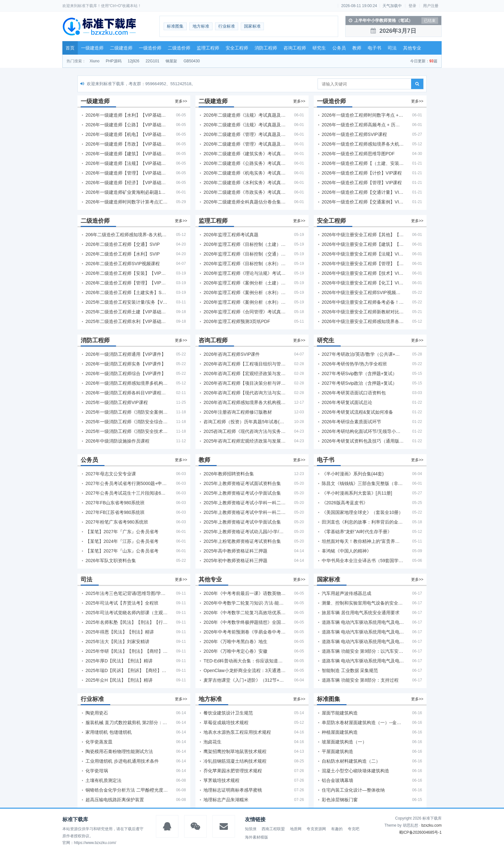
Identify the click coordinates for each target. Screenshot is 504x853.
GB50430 (192, 61)
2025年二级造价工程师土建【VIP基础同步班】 (127, 312)
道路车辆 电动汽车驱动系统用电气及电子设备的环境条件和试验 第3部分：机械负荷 (363, 622)
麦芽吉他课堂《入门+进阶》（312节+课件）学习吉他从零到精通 (245, 680)
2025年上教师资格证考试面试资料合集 (242, 483)
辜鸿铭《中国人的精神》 (346, 551)
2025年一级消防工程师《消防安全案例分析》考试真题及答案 (127, 412)
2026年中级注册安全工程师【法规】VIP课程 (363, 254)
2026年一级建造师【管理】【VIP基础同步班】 (127, 173)
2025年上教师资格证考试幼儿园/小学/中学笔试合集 (245, 532)
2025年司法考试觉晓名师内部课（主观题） (127, 613)
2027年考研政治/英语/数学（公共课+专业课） (363, 354)
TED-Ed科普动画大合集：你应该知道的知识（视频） (245, 661)
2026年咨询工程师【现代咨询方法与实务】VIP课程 (245, 393)
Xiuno (95, 61)
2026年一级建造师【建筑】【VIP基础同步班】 (127, 154)
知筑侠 (251, 829)
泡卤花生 (212, 742)
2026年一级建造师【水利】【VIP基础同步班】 (127, 115)
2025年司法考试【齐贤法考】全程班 (122, 603)
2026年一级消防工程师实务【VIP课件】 (126, 364)
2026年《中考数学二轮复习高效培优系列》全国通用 (245, 613)
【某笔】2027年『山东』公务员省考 (122, 551)
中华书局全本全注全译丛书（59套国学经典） (363, 561)
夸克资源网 (316, 829)
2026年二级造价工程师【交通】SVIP (123, 244)
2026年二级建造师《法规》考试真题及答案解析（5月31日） (245, 125)
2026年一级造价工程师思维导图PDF (358, 154)
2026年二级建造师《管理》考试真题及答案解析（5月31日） (245, 144)
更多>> (181, 101)
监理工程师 (208, 48)
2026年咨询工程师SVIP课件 (232, 354)
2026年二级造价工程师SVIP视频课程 (123, 264)
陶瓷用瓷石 (97, 713)
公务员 (339, 48)
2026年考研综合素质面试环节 (351, 422)
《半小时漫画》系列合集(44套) (353, 474)
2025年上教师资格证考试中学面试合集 (242, 522)
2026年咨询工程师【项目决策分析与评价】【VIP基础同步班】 (245, 383)
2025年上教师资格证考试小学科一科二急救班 (245, 503)
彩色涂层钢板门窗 (340, 800)
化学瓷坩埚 (97, 771)
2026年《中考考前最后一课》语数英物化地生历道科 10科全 (245, 593)
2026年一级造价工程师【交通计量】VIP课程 (363, 192)
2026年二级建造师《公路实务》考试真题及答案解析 (245, 163)
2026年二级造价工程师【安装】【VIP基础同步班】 (127, 273)
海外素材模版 (256, 837)
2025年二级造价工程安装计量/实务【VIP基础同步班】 (127, 302)
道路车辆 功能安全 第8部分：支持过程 (360, 680)
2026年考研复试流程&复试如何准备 (357, 412)
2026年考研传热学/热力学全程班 (354, 364)
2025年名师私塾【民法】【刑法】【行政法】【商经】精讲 (127, 622)
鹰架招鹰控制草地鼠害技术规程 (235, 751)
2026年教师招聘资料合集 (229, 474)
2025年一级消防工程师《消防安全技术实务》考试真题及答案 (127, 431)
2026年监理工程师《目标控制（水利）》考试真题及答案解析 (245, 264)
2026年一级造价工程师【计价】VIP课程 (362, 173)
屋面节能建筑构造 (340, 713)
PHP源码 (114, 61)
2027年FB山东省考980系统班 (115, 503)
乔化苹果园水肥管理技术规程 (233, 771)
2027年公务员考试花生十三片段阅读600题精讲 (127, 493)
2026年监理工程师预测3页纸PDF (237, 321)
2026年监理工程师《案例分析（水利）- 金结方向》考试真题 (245, 292)
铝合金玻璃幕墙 (337, 780)
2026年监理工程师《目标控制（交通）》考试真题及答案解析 (245, 254)
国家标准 (252, 26)
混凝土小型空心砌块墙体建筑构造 (355, 771)
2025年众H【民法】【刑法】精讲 (119, 680)
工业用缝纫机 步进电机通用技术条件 (122, 761)
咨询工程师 (295, 48)
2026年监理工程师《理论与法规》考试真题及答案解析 (245, 273)
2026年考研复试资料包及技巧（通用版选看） (363, 441)
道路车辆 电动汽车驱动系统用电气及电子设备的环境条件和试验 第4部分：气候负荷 (363, 632)
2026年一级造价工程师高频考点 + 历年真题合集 (363, 125)
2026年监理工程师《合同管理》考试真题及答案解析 (245, 312)
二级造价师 (179, 48)
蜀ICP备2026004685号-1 (420, 832)
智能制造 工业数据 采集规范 (350, 670)
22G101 (153, 61)
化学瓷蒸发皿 (99, 742)
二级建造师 (121, 48)
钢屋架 (171, 61)
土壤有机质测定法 (104, 780)
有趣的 (337, 829)
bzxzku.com (432, 825)
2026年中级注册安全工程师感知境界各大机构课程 (363, 321)
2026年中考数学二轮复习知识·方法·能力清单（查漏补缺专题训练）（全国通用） (245, 603)
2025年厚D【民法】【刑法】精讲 (119, 661)
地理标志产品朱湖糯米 (226, 800)
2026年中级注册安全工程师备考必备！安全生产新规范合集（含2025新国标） (363, 302)
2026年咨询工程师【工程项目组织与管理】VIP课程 (245, 364)
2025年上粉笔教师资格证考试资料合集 (242, 541)
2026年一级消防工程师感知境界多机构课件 (127, 383)
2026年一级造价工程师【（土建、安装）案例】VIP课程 (363, 163)
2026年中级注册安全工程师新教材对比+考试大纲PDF (363, 312)
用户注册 (431, 6)
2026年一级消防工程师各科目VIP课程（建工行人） (127, 393)
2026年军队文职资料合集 (111, 561)
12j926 (133, 61)
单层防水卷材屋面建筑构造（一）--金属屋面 (363, 723)
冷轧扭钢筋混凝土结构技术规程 (235, 761)
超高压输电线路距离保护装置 (115, 800)
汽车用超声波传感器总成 (346, 593)
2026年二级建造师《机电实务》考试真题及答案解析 (245, 173)
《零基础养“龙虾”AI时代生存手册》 (357, 532)
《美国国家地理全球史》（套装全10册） (363, 512)
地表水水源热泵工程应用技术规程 (237, 732)
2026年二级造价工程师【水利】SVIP (123, 254)
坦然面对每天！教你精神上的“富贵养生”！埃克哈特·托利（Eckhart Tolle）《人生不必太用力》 (363, 541)
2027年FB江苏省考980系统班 (115, 512)
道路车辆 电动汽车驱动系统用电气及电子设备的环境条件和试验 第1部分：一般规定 (363, 642)
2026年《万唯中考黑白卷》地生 (235, 642)
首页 (70, 48)
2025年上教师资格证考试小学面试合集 (242, 493)
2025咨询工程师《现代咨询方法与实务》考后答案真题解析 (245, 431)
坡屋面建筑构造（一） (344, 742)
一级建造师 (92, 48)
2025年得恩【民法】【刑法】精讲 (120, 632)
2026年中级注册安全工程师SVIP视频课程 (363, 292)
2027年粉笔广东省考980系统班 (117, 522)
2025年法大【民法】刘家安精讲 (117, 642)
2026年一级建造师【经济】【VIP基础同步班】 (127, 183)
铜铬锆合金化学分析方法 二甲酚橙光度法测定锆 (127, 790)
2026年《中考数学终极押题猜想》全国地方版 (245, 622)
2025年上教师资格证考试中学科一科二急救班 (245, 512)
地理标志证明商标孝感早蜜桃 (233, 790)
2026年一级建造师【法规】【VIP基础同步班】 (127, 163)
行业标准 (227, 26)
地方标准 (201, 26)
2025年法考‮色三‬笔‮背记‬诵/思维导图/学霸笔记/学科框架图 (127, 593)
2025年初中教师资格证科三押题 (235, 561)
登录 (412, 6)
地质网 (296, 829)
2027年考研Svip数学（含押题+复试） (360, 373)
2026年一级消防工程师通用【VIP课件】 (126, 354)
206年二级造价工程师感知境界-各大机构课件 (127, 235)
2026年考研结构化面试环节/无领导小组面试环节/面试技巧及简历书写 (363, 431)
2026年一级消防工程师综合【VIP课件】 (126, 373)
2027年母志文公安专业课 (111, 474)
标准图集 (175, 26)
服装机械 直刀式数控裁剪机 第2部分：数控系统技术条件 (127, 723)
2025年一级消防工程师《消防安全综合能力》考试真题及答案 (127, 422)
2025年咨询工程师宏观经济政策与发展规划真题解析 (245, 441)
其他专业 (412, 48)
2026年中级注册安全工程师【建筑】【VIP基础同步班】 (363, 244)
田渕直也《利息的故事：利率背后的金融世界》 (363, 522)
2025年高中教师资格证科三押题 (235, 551)
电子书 (374, 48)
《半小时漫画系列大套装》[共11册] (357, 493)
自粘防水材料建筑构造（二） (351, 761)
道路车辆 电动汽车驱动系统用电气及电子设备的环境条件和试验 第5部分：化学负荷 (363, 661)
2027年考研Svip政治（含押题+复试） (360, 383)
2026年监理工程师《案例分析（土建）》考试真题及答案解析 (245, 283)
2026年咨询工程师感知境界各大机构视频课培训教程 (245, 402)
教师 (357, 48)
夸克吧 (354, 829)
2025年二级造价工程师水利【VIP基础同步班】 (127, 321)
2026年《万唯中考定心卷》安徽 (235, 651)
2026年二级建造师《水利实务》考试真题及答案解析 (245, 183)
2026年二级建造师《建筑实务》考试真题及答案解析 (245, 154)
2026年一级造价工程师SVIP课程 (354, 134)
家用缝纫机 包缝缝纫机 (109, 732)
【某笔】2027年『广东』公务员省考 (122, 532)
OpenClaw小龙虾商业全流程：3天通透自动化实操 (245, 670)
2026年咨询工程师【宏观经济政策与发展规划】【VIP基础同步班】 (245, 373)
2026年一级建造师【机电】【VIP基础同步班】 (127, 134)
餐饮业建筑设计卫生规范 (228, 713)
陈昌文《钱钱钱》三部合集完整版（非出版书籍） (363, 483)
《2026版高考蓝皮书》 (345, 503)
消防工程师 (266, 48)
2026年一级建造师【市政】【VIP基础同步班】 (127, 144)
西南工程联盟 (273, 829)
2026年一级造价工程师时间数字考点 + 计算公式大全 (363, 115)
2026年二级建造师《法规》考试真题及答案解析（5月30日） (245, 115)
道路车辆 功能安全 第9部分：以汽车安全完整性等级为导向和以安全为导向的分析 (363, 651)
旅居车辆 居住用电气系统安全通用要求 (361, 613)
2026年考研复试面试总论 (347, 402)
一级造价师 (150, 48)
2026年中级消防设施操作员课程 (117, 441)
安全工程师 (237, 48)
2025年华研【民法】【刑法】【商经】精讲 (127, 651)
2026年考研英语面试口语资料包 (354, 393)
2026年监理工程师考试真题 (231, 235)
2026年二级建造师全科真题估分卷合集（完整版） (245, 202)
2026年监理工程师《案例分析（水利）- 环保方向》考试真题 (245, 302)
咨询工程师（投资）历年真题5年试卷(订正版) (245, 422)
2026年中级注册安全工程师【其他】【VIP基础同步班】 (363, 235)
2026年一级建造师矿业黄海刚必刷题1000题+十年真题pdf (127, 192)
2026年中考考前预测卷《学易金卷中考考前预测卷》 (245, 632)
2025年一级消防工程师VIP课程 (117, 402)
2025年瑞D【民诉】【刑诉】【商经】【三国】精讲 (127, 670)
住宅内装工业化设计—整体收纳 (353, 790)
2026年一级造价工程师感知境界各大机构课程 (363, 144)
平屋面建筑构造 (337, 751)
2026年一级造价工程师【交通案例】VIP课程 (363, 202)
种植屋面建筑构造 (340, 732)
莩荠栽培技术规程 (221, 780)
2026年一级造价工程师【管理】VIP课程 (362, 183)
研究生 (319, 48)
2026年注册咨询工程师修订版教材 (238, 412)
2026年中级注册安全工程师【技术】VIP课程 (363, 273)
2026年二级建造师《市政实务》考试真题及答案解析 (245, 192)
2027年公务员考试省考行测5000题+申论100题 (127, 483)
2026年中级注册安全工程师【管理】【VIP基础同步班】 (363, 264)
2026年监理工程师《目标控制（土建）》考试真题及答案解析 (245, 244)
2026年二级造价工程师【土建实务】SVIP (127, 292)
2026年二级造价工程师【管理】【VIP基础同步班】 (127, 283)
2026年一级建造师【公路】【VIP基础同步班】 (127, 125)
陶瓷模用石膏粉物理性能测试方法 (119, 751)
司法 (392, 48)
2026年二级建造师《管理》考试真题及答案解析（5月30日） (245, 134)
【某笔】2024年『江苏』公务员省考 (122, 541)
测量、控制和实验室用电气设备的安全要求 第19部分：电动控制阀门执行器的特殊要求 (363, 603)
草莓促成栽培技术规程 (226, 723)
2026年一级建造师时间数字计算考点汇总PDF (127, 202)
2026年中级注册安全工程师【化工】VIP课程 (363, 283)
